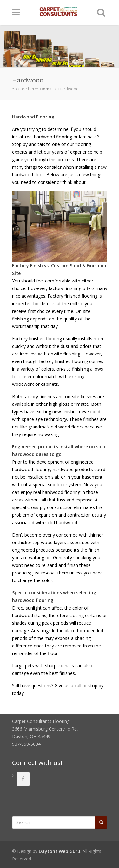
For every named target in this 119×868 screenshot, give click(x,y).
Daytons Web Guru (60, 851)
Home (46, 89)
